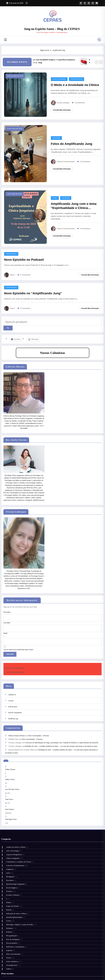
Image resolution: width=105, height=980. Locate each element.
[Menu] (5, 40)
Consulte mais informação (62, 110)
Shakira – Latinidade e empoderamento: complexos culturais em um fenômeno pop (36, 945)
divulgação (9, 855)
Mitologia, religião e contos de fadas (18, 896)
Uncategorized (11, 254)
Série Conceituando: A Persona (38, 725)
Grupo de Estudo (11, 880)
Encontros (56, 138)
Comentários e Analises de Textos (17, 843)
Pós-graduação (10, 905)
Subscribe (9, 646)
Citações (54, 969)
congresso (9, 849)
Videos (7, 933)
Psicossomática (11, 911)
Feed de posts (13, 697)
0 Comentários (80, 103)
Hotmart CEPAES (89, 969)
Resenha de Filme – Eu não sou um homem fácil (23, 948)
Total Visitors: (10, 794)
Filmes (7, 877)
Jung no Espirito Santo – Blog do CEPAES (52, 29)
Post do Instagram (12, 908)
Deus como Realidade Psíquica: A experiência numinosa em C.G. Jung (58, 61)
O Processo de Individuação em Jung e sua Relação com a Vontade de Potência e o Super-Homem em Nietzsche (61, 732)
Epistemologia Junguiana (14, 862)
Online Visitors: (10, 756)
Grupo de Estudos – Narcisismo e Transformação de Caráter (28, 955)
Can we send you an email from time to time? (18, 642)
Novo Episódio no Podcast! (24, 260)
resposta (8, 917)
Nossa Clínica (19, 969)
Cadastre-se (12, 685)
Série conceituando (12, 921)
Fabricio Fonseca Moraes (66, 162)
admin (13, 275)
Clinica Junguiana (59, 79)
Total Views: (9, 785)
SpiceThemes (73, 976)
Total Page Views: (11, 803)
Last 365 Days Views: (12, 775)
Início (10, 969)
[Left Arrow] (97, 62)
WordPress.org (13, 709)
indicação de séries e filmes (15, 886)
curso (55, 198)
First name (7, 609)
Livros (7, 893)
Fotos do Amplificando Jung (72, 144)
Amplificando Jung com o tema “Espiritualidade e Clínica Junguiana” (74, 206)
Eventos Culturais (11, 871)
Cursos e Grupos (43, 969)
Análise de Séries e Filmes (15, 831)
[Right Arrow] (101, 62)
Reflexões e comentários (14, 914)
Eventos (8, 868)
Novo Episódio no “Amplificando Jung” (33, 293)
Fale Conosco (51, 972)
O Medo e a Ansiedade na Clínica (75, 85)
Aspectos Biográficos (13, 837)
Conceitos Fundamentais (14, 846)
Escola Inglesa (10, 865)
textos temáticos (76, 79)
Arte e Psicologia (11, 834)
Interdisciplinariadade (13, 890)
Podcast (8, 902)
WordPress (51, 976)
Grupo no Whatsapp (74, 969)
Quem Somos (31, 969)
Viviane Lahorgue (63, 103)
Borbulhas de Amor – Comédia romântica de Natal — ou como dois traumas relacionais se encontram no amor (61, 734)
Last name (7, 618)
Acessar (11, 691)
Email (5, 627)
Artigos (62, 969)
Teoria (7, 924)
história (8, 883)
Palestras (8, 899)
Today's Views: (10, 766)
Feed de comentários (15, 703)
